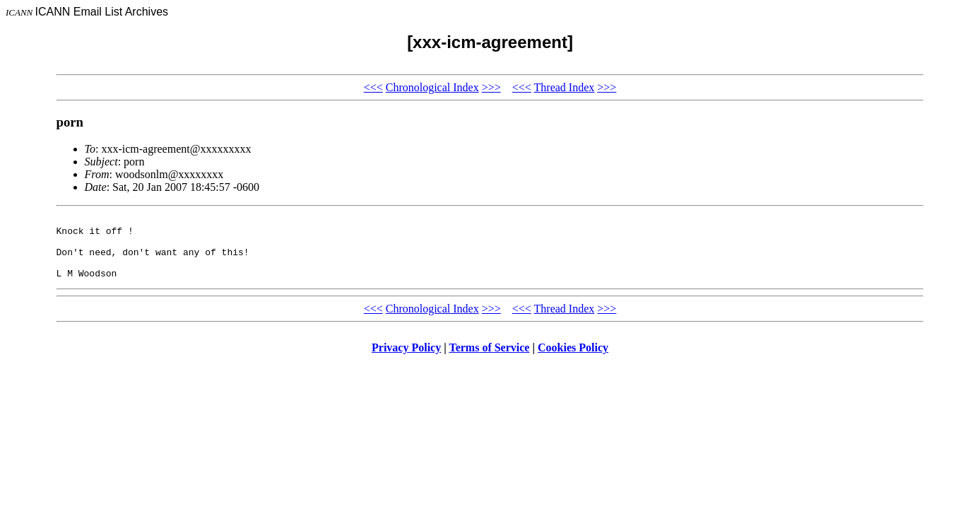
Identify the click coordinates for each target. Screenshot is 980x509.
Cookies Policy (573, 360)
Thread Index (565, 87)
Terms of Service (489, 360)
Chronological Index (432, 87)
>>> (491, 87)
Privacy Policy (406, 360)
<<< (373, 87)
